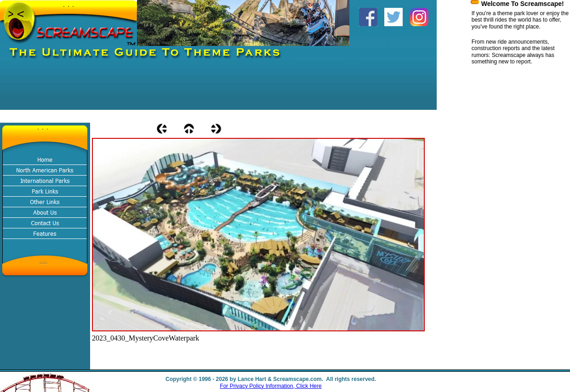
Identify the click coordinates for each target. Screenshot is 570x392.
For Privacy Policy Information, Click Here (271, 386)
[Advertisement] (167, 89)
